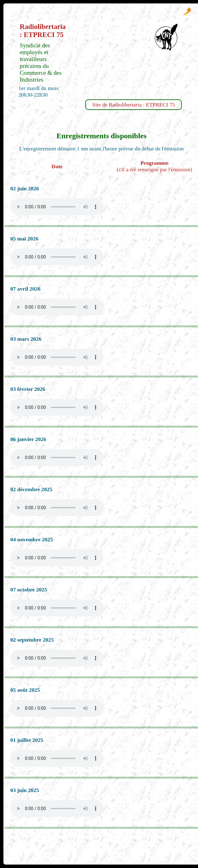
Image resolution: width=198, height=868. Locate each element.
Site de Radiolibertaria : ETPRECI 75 (133, 105)
